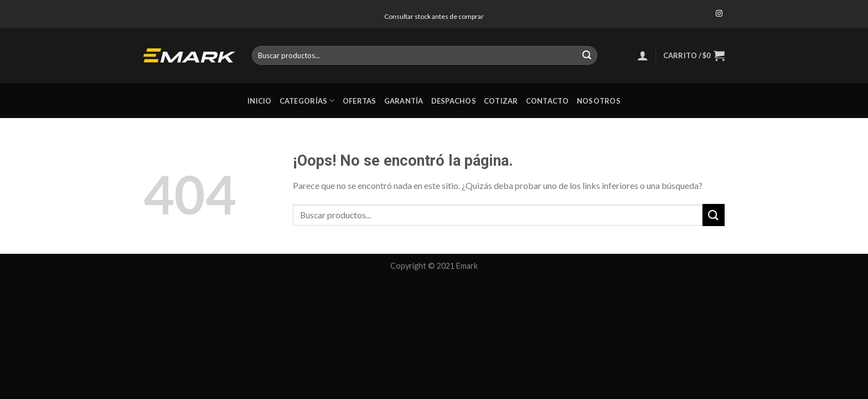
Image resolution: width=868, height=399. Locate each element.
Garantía (404, 101)
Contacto (547, 101)
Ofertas (360, 101)
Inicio (260, 101)
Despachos (454, 101)
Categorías (307, 101)
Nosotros (599, 101)
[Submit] (587, 55)
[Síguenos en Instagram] (719, 14)
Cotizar (501, 101)
